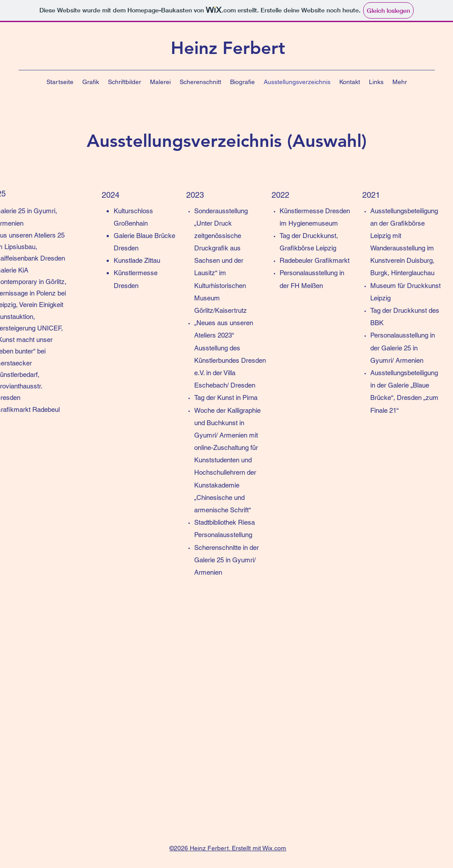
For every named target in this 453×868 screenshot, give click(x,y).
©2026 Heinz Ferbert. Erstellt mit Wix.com (228, 848)
